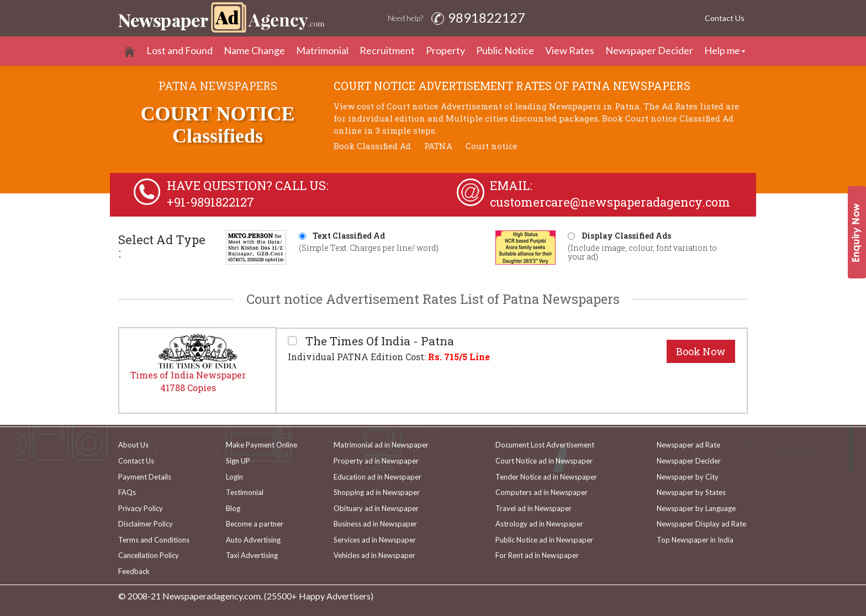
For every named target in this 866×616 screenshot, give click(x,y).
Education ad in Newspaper (377, 477)
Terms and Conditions (154, 540)
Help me (722, 50)
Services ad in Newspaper (375, 540)
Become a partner (255, 524)
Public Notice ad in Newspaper (544, 540)
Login (234, 477)
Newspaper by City (688, 477)
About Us (133, 445)
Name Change (254, 50)
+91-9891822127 (210, 202)
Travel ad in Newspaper (534, 508)
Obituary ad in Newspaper (376, 508)
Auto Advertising (253, 540)
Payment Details (145, 477)
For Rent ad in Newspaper (537, 555)
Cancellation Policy (149, 555)
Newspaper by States (691, 492)
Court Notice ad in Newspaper (544, 461)
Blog (233, 508)
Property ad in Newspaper (376, 461)
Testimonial (245, 492)
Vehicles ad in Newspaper (374, 555)
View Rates (570, 50)
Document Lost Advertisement (545, 445)
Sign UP (238, 461)
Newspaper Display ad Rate (701, 524)
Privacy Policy (141, 508)
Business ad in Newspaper (375, 524)
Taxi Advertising (252, 555)
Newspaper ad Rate (688, 445)
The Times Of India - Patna (378, 341)
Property (445, 50)
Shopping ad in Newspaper (377, 492)
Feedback (134, 571)
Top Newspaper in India (695, 540)
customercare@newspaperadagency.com (610, 202)
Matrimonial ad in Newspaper (381, 445)
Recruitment (387, 50)
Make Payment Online (262, 445)
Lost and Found (179, 50)
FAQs (127, 492)
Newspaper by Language (696, 508)
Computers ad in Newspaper (542, 492)
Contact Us (725, 18)
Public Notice (505, 50)
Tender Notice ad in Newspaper (546, 477)
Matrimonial (322, 50)
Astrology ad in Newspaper (539, 524)
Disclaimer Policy (146, 524)
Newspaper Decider (649, 50)
